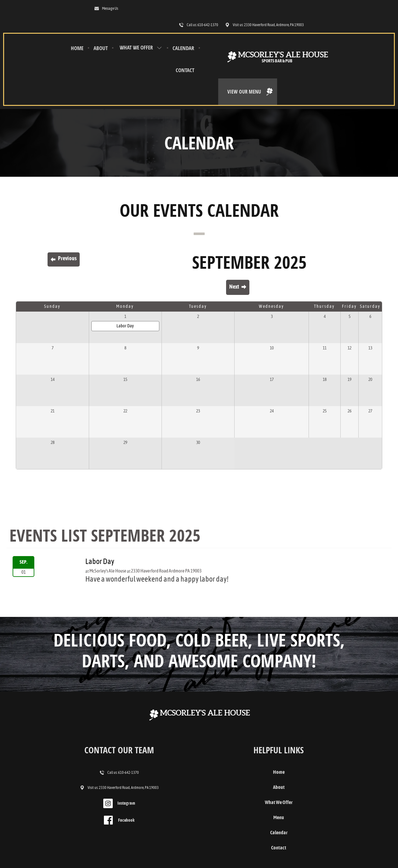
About (68, 32)
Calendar (90, 54)
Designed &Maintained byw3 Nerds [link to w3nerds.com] (369, 837)
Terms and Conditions (27, 844)
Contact (120, 54)
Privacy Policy (60, 844)
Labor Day (95, 268)
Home (44, 32)
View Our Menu (361, 40)
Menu (199, 761)
